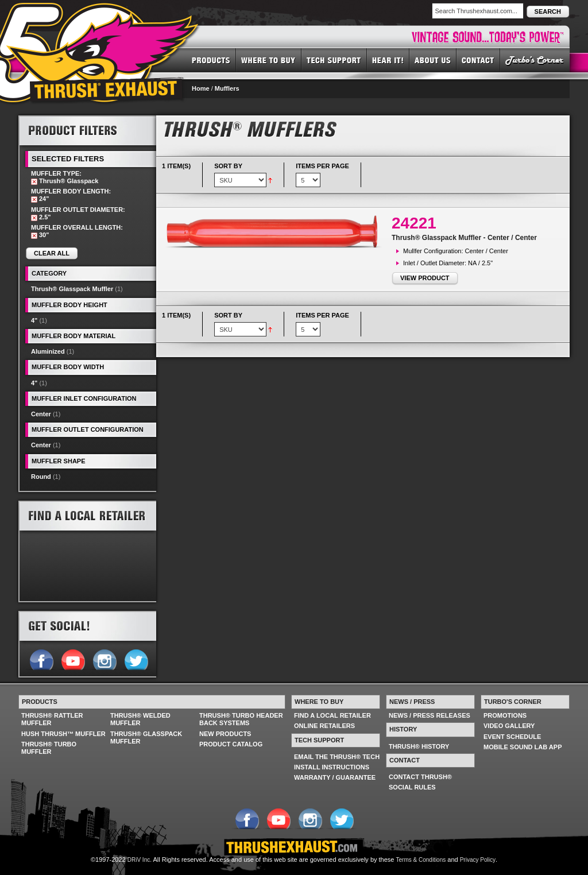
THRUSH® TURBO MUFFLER (49, 748)
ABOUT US (433, 60)
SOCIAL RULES (412, 787)
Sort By (228, 166)
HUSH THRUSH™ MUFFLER (63, 734)
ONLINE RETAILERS (324, 726)
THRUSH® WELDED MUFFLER (140, 719)
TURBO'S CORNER (535, 60)
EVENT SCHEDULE (512, 737)
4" (34, 320)
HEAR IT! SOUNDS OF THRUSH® (388, 60)
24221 (414, 223)
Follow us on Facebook (41, 659)
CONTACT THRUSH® (420, 777)
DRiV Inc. (140, 860)
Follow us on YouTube (73, 659)
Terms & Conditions (421, 860)
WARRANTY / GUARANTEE (335, 777)
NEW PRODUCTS (225, 734)
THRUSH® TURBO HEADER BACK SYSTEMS (241, 719)
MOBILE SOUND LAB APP (523, 747)
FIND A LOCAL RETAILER (332, 715)
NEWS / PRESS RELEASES (430, 715)
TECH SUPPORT (334, 60)
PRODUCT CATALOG (231, 744)
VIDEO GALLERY (509, 726)
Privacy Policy (478, 860)
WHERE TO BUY (269, 60)
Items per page (322, 166)
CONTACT (478, 60)
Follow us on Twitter (136, 659)
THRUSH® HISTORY (419, 746)
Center (41, 414)
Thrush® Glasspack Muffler (72, 289)
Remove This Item (34, 182)
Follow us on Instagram (104, 659)
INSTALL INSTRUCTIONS (332, 767)
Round (41, 477)
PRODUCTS (211, 60)
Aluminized (48, 351)
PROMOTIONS (505, 715)
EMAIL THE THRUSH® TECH (337, 757)
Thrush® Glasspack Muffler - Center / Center (464, 238)
